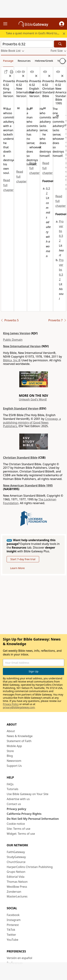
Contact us (14, 804)
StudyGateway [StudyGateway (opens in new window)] (16, 857)
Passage (8, 61)
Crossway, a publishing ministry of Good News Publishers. (32, 423)
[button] (62, 24)
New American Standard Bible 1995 (28, 485)
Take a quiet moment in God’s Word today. (34, 33)
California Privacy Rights (24, 814)
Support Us (14, 766)
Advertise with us (18, 799)
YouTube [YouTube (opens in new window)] (13, 940)
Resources (24, 61)
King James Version (17, 333)
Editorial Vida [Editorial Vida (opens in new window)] (16, 877)
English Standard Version (21, 408)
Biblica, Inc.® (12, 360)
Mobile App (14, 746)
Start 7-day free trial (23, 559)
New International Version (22, 346)
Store (10, 751)
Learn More (17, 568)
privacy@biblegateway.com (19, 707)
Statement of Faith (19, 741)
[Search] (60, 44)
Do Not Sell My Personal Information (33, 819)
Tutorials (13, 789)
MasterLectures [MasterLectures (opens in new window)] (17, 896)
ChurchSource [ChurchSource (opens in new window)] (16, 862)
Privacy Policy (11, 704)
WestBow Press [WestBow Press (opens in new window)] (17, 887)
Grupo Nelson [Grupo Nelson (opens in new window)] (16, 872)
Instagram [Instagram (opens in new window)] (14, 920)
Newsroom (14, 761)
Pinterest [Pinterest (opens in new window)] (13, 925)
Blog (10, 756)
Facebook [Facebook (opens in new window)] (13, 915)
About (11, 731)
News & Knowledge (20, 736)
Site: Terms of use (19, 829)
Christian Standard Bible (20, 458)
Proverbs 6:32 (61, 231)
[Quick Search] (27, 44)
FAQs (10, 784)
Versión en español (20, 958)
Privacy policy (17, 809)
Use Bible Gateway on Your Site (28, 794)
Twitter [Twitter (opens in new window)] (11, 935)
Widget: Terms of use (21, 834)
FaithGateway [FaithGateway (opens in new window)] (16, 852)
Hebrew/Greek (44, 61)
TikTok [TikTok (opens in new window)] (11, 930)
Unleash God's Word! (33, 399)
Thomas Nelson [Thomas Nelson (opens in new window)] (17, 882)
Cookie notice (16, 824)
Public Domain (13, 340)
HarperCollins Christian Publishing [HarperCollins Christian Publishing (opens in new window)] (30, 867)
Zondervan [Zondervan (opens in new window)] (14, 892)
